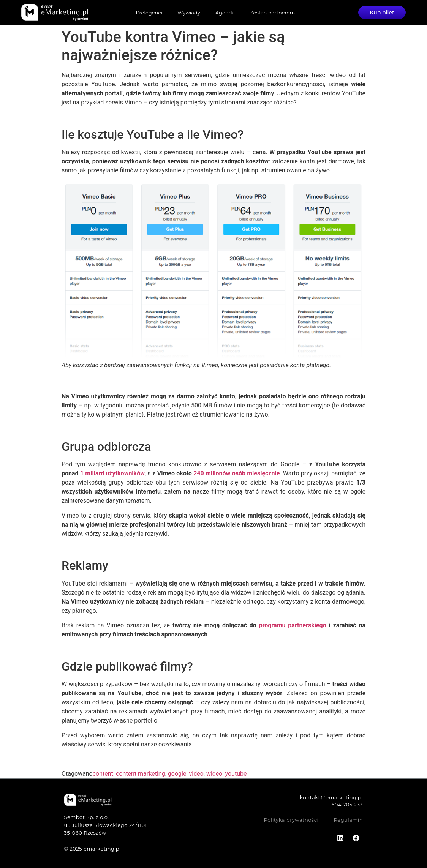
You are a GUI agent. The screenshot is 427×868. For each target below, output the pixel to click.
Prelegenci (149, 13)
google (177, 774)
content (103, 774)
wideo (214, 774)
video (196, 774)
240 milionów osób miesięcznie (236, 473)
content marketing (141, 774)
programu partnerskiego (293, 625)
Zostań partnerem (272, 13)
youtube (236, 774)
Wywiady (189, 13)
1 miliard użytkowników (112, 473)
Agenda (225, 13)
